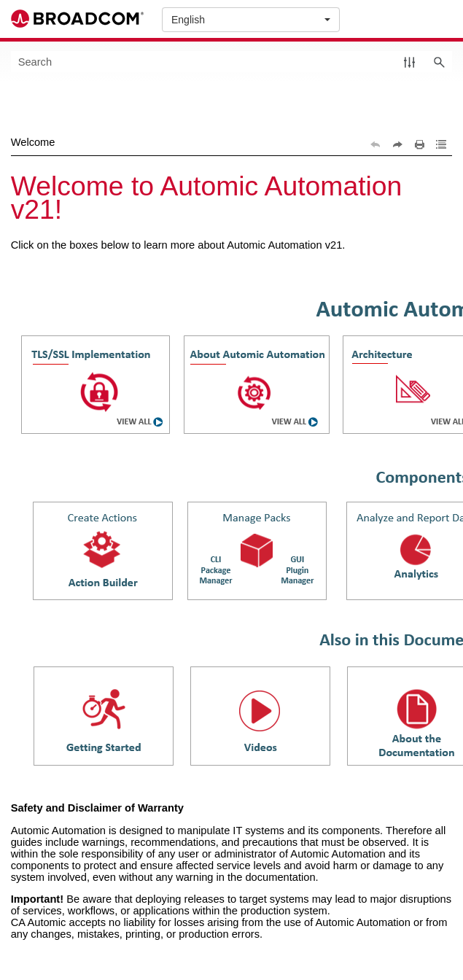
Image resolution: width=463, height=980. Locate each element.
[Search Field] (232, 62)
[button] (409, 62)
